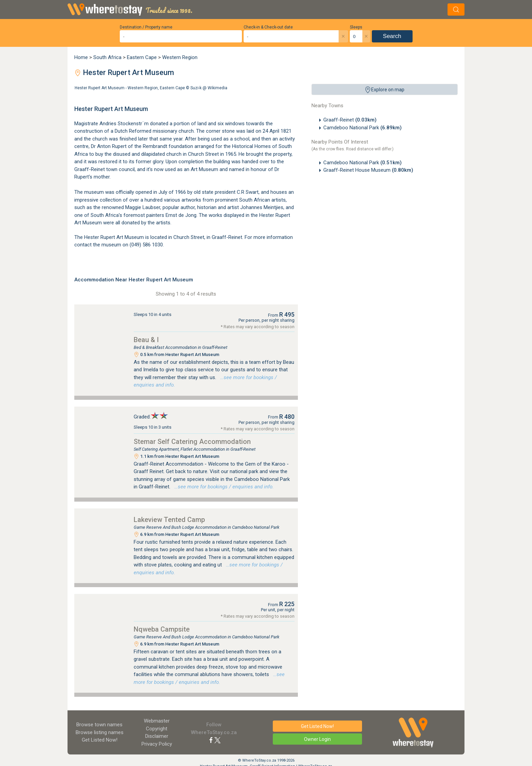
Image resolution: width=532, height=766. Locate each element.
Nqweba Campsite (162, 629)
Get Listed (100, 740)
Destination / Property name (146, 27)
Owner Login (317, 739)
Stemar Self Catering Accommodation (192, 442)
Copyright (157, 729)
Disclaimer (157, 736)
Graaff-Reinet (350, 120)
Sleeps (356, 27)
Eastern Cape (142, 57)
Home (81, 57)
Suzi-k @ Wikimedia (209, 88)
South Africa (107, 57)
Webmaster (157, 721)
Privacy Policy (157, 744)
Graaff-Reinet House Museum (368, 170)
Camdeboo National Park (363, 128)
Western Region (180, 57)
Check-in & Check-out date (268, 27)
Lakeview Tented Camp (169, 520)
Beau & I (146, 340)
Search (392, 36)
